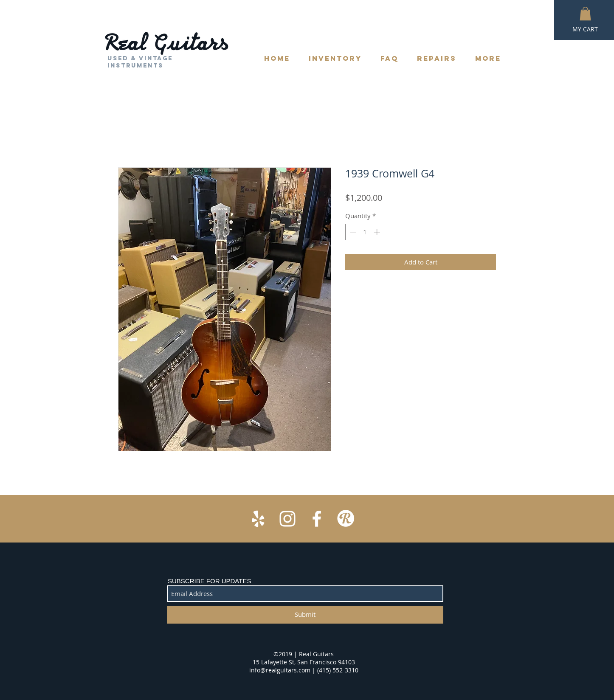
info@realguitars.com (280, 670)
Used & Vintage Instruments (140, 62)
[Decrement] (352, 232)
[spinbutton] (365, 232)
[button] (585, 14)
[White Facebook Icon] (317, 519)
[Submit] (305, 615)
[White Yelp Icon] (258, 519)
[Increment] (378, 232)
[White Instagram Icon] (287, 519)
